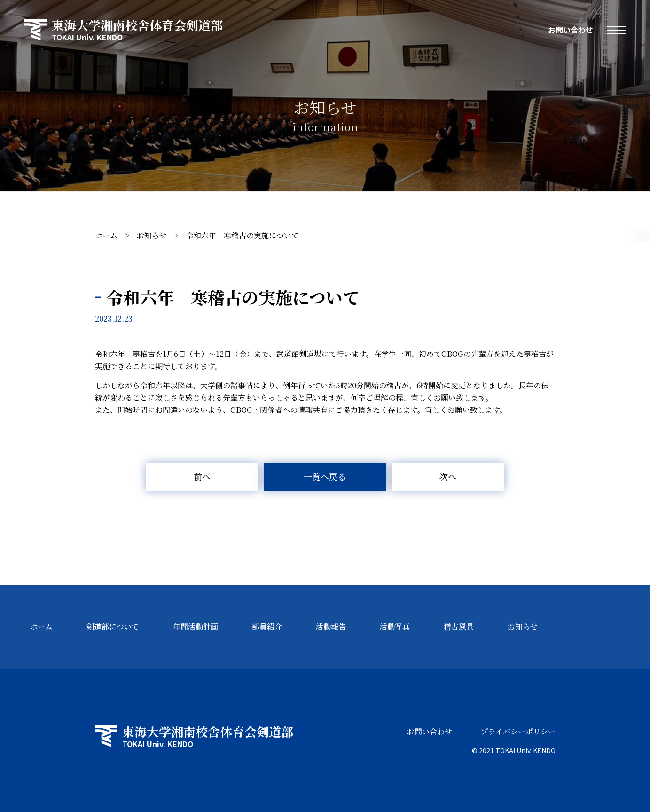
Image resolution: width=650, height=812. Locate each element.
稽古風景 (459, 627)
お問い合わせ (571, 30)
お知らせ (152, 235)
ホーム (106, 235)
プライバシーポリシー (518, 731)
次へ (448, 476)
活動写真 (395, 627)
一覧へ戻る (325, 476)
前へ (202, 476)
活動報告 (331, 627)
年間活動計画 (196, 627)
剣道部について (113, 627)
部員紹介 (267, 627)
